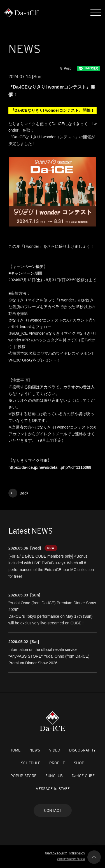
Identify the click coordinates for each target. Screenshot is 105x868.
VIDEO (55, 750)
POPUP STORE (23, 776)
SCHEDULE (31, 763)
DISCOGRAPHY (82, 750)
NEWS (35, 750)
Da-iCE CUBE (83, 776)
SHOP (79, 763)
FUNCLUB (54, 776)
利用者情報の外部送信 (71, 859)
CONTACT (53, 810)
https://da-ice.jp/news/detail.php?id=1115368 (50, 467)
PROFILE (57, 763)
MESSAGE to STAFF (53, 789)
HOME (15, 750)
